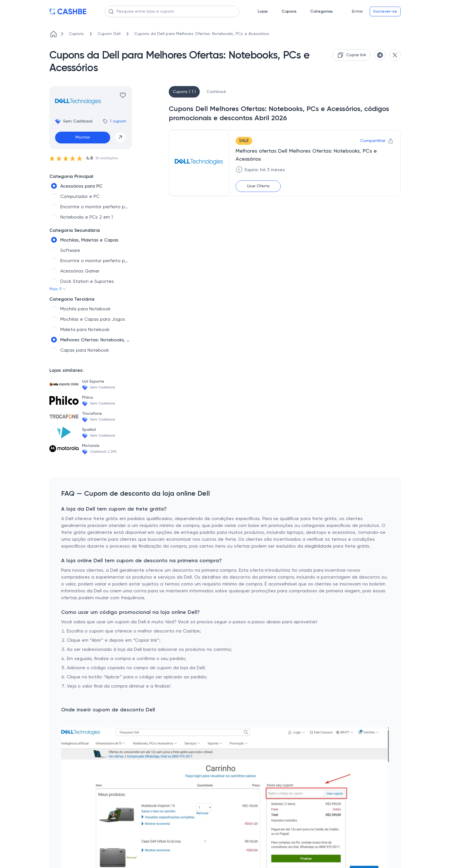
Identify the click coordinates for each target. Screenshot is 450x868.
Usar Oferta (258, 186)
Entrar (357, 11)
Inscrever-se (385, 11)
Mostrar (83, 137)
